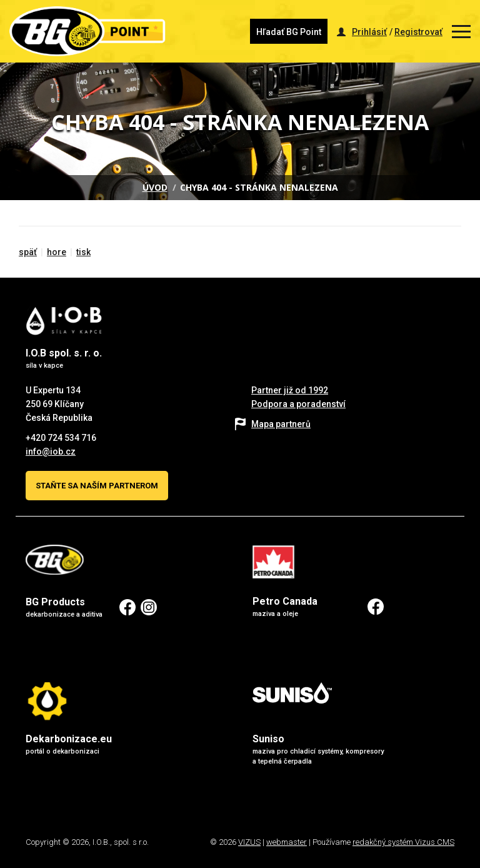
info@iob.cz (51, 452)
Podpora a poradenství (298, 404)
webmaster (287, 842)
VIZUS (249, 842)
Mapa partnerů (281, 424)
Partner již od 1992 (290, 390)
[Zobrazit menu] (461, 32)
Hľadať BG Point (289, 32)
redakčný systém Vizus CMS (403, 842)
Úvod (155, 187)
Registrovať (418, 32)
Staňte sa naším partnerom (97, 486)
